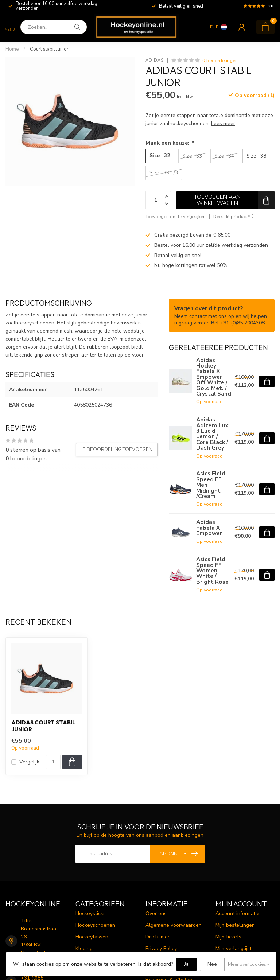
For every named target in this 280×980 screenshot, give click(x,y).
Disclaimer (157, 937)
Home (12, 49)
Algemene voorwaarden (174, 925)
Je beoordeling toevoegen (117, 450)
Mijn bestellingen (235, 925)
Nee (212, 964)
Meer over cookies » (248, 964)
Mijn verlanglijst (234, 948)
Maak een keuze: (170, 143)
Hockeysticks (91, 913)
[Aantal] (53, 762)
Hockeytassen (92, 937)
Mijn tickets (228, 937)
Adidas (155, 60)
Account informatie (238, 913)
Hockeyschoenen (95, 925)
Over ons (156, 913)
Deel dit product (233, 216)
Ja (186, 964)
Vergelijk (29, 762)
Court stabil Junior (49, 49)
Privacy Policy (161, 948)
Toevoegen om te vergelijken (176, 216)
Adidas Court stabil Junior (43, 726)
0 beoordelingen (220, 60)
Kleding (84, 948)
